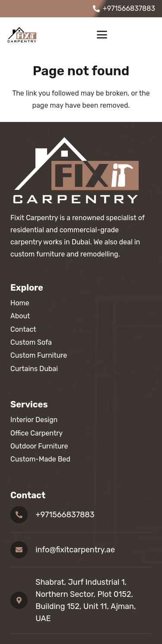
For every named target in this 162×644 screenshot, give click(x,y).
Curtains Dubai (34, 369)
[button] (102, 35)
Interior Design (34, 420)
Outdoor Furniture (39, 446)
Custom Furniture (39, 355)
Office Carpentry (37, 433)
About (20, 316)
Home (20, 303)
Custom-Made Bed (40, 459)
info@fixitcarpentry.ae (75, 550)
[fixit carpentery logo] (23, 35)
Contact (23, 329)
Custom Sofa (31, 342)
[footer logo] (81, 170)
